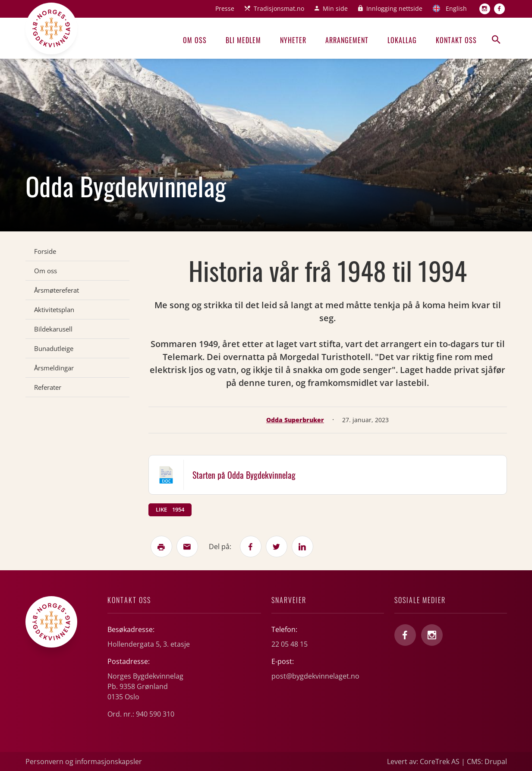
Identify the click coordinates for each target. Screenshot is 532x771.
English (456, 8)
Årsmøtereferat (57, 290)
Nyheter (293, 40)
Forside (45, 251)
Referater (48, 387)
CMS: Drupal (487, 762)
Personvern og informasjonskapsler (84, 762)
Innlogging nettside (394, 8)
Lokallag (402, 40)
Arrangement (347, 40)
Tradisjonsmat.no (279, 8)
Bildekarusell (53, 329)
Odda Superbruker (295, 420)
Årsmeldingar (54, 368)
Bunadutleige (54, 348)
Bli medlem (243, 40)
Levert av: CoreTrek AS (423, 762)
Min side (335, 8)
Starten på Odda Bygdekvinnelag (244, 475)
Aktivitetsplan (54, 310)
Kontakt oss (456, 40)
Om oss (195, 40)
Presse (225, 8)
